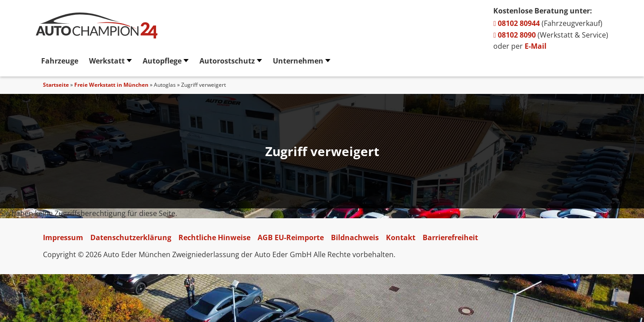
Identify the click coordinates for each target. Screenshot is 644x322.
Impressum (63, 237)
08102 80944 (517, 23)
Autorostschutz (227, 61)
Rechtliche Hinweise (214, 237)
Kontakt (401, 237)
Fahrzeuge (60, 61)
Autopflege (162, 61)
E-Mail (536, 46)
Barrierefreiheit (450, 237)
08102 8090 (515, 35)
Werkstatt (107, 61)
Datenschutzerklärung (131, 237)
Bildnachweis (355, 237)
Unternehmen (298, 61)
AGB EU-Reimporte (291, 237)
